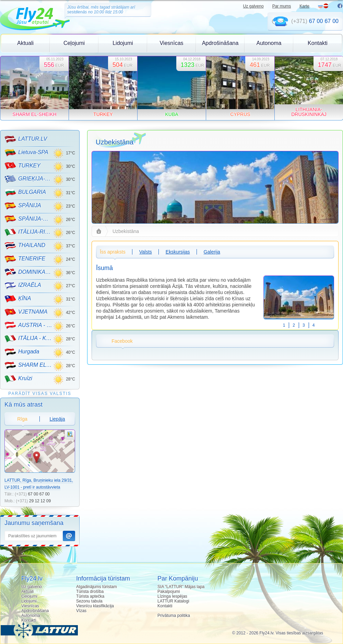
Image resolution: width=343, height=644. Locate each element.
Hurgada (22, 352)
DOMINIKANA (29, 272)
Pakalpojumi (169, 592)
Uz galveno (253, 6)
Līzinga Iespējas (172, 596)
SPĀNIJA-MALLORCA (29, 219)
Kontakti (318, 43)
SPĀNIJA (23, 206)
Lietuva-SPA (26, 153)
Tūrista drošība (90, 592)
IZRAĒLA (23, 285)
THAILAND (25, 246)
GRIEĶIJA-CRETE (29, 179)
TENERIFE (25, 259)
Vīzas (81, 611)
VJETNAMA (26, 312)
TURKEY (22, 166)
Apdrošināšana (220, 43)
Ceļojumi (74, 43)
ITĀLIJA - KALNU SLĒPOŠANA (29, 339)
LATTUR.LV (26, 139)
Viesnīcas (171, 43)
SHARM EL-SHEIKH (29, 365)
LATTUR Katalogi (173, 601)
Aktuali (25, 43)
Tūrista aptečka (90, 596)
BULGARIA (25, 192)
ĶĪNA (18, 299)
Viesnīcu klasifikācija (95, 606)
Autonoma (269, 43)
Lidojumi (123, 43)
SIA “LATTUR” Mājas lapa (181, 587)
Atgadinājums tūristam (97, 587)
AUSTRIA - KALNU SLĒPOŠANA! (29, 325)
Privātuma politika (174, 616)
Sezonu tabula (89, 601)
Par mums (282, 6)
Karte (304, 6)
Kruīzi (18, 379)
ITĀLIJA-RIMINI (29, 232)
